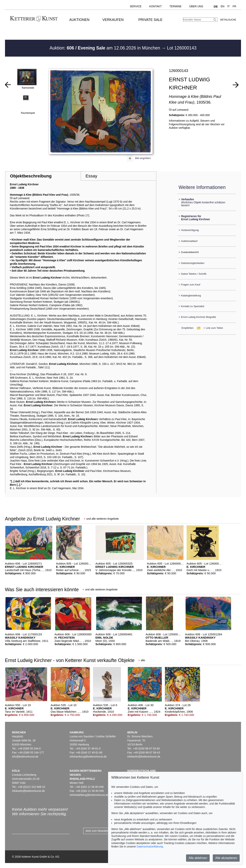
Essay (91, 176)
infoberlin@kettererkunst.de (144, 757)
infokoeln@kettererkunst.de (28, 791)
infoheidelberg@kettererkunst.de (89, 795)
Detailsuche (228, 20)
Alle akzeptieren (226, 858)
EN (222, 6)
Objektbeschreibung (31, 176)
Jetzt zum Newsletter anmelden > (105, 831)
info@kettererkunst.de (25, 757)
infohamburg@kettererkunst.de (88, 757)
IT (229, 6)
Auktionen (79, 20)
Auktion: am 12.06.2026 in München (106, 48)
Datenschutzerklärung (150, 847)
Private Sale (150, 20)
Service (136, 6)
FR (234, 6)
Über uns (196, 6)
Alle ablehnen (198, 858)
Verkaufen (113, 20)
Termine (175, 6)
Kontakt (155, 6)
